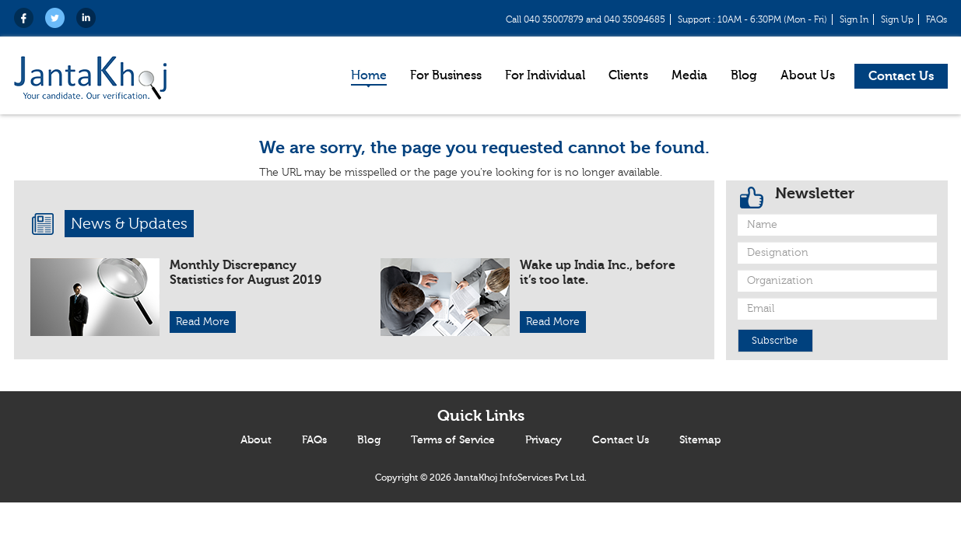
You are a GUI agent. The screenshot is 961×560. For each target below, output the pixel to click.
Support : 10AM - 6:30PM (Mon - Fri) (752, 19)
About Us (808, 75)
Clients (628, 75)
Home (369, 75)
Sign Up (897, 19)
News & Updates (129, 224)
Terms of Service (453, 440)
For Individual (545, 75)
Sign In (854, 19)
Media (689, 75)
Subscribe (775, 341)
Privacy (544, 440)
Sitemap (700, 440)
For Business (446, 75)
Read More (203, 322)
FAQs (936, 19)
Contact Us (901, 76)
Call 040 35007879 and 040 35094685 (586, 19)
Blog (744, 75)
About (256, 440)
